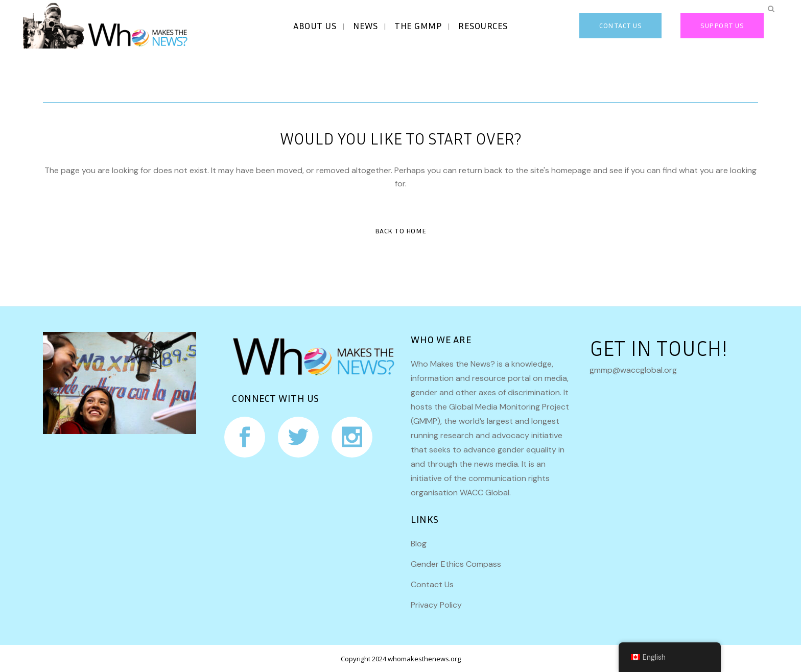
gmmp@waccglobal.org (633, 370)
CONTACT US (620, 25)
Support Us (722, 25)
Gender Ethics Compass (456, 564)
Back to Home (401, 231)
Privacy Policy (436, 605)
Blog (419, 544)
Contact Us (432, 584)
